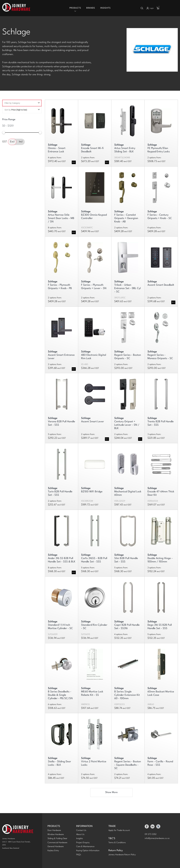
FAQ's (79, 855)
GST (5, 142)
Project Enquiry (83, 843)
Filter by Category (22, 103)
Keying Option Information (88, 851)
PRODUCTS (54, 826)
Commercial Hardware (57, 843)
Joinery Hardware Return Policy (122, 855)
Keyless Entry (53, 851)
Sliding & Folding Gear (57, 839)
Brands (91, 8)
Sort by (22, 110)
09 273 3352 (151, 835)
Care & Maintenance (85, 847)
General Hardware (56, 847)
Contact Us (81, 831)
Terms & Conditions (117, 843)
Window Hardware (56, 835)
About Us (80, 835)
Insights (105, 8)
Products (75, 8)
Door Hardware (54, 831)
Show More (111, 793)
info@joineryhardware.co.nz (157, 839)
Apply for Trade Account (119, 831)
